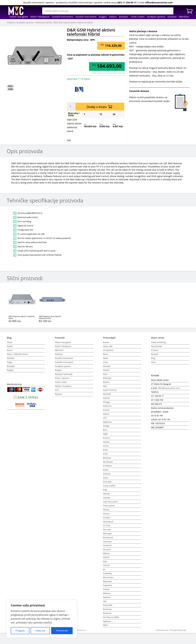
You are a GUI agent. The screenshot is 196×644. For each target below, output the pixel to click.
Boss (105, 430)
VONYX (106, 557)
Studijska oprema (156, 17)
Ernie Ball (107, 482)
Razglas (103, 17)
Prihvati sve (62, 631)
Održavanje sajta (162, 630)
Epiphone (107, 422)
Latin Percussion (110, 502)
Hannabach (108, 522)
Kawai (106, 470)
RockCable (108, 605)
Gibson (106, 414)
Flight (105, 434)
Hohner (106, 494)
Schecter (107, 474)
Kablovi (113, 17)
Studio (10, 346)
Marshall (107, 394)
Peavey (106, 510)
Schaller (107, 518)
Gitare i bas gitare (19, 17)
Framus (106, 438)
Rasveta (58, 394)
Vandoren (107, 545)
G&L (105, 601)
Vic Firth (107, 525)
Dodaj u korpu (97, 107)
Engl (105, 490)
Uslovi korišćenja (159, 342)
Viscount (107, 549)
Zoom (106, 478)
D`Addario (107, 466)
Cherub (106, 565)
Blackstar (107, 458)
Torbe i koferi (138, 17)
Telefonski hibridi (43, 22)
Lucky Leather (109, 486)
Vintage (106, 402)
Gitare (10, 342)
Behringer (107, 534)
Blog (153, 358)
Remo (106, 354)
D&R (69, 140)
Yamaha (107, 498)
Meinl (105, 625)
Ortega (106, 426)
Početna (11, 22)
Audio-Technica (110, 390)
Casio (105, 362)
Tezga (9, 362)
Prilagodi (20, 631)
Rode (105, 450)
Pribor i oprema (62, 378)
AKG (105, 386)
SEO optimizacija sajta (178, 630)
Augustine (107, 585)
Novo (153, 362)
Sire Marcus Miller (111, 617)
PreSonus (107, 406)
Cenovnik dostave (139, 91)
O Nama (155, 350)
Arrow (106, 446)
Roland (106, 382)
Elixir (105, 561)
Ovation (107, 398)
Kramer (106, 410)
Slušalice (172, 17)
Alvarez (106, 514)
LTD (105, 418)
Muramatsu (108, 577)
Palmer (106, 370)
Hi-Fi (57, 390)
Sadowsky (107, 573)
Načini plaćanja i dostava (143, 31)
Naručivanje (156, 346)
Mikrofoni (184, 17)
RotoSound (108, 538)
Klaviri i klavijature (40, 17)
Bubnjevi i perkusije (64, 374)
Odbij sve (40, 631)
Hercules (107, 530)
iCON (105, 454)
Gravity (106, 442)
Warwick (107, 366)
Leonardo (107, 542)
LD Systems (108, 350)
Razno (10, 350)
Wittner (106, 553)
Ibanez (106, 342)
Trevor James (109, 506)
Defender (107, 378)
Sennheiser (108, 462)
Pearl (105, 374)
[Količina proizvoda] (72, 107)
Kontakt (155, 354)
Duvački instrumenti (86, 17)
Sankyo (106, 589)
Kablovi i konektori (63, 386)
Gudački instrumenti (62, 17)
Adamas (107, 597)
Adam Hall (108, 346)
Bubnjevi (124, 17)
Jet (104, 569)
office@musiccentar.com (159, 2)
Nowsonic (107, 613)
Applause (107, 621)
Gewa (105, 358)
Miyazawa (107, 581)
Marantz (107, 593)
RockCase (107, 609)
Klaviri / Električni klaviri (17, 354)
